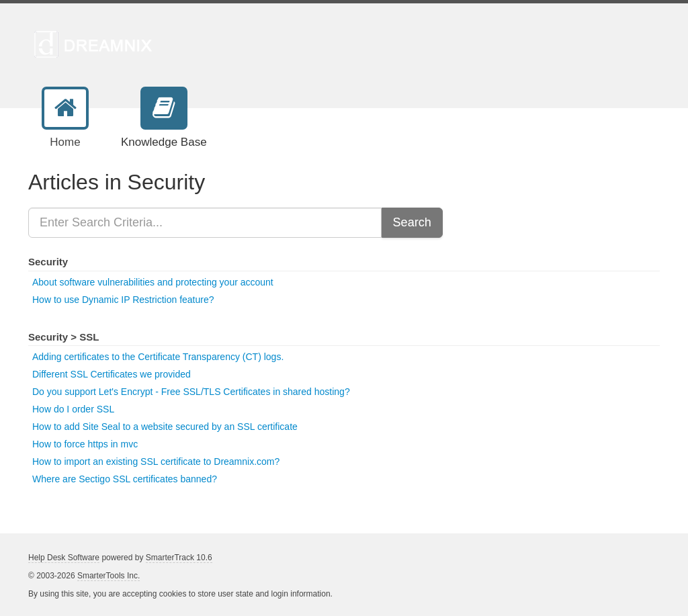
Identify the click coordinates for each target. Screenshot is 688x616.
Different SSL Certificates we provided (112, 374)
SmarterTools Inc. (109, 576)
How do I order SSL (73, 409)
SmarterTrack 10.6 (179, 558)
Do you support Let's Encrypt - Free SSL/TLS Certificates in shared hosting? (191, 392)
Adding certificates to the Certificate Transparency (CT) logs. (158, 357)
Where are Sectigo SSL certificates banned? (125, 479)
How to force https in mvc (85, 444)
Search (412, 222)
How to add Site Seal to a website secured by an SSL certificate (165, 427)
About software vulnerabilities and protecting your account (153, 282)
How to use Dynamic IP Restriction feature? (123, 300)
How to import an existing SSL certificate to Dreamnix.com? (156, 461)
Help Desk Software (64, 558)
